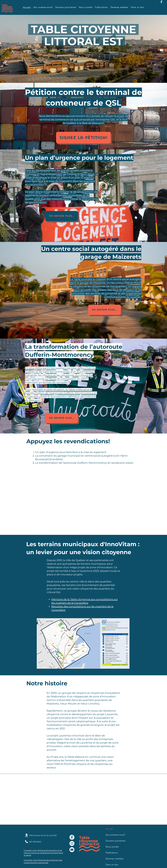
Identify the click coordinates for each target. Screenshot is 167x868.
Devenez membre (114, 859)
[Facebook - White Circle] (72, 837)
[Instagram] (72, 843)
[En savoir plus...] (62, 216)
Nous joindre (112, 847)
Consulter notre (31, 860)
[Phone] (26, 842)
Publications (112, 853)
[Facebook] (161, 2)
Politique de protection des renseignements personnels (43, 861)
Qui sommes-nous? (115, 835)
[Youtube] (72, 850)
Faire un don (112, 865)
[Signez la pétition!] (83, 138)
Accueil (109, 829)
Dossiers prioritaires (116, 841)
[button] (101, 7)
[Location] (26, 835)
